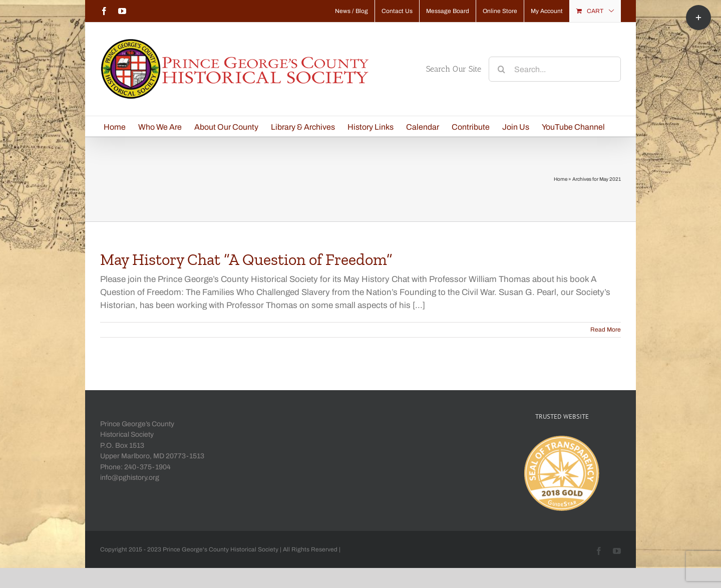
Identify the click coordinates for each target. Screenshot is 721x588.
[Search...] (555, 69)
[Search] (501, 69)
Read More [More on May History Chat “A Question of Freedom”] (606, 330)
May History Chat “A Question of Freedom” (246, 259)
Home (561, 179)
